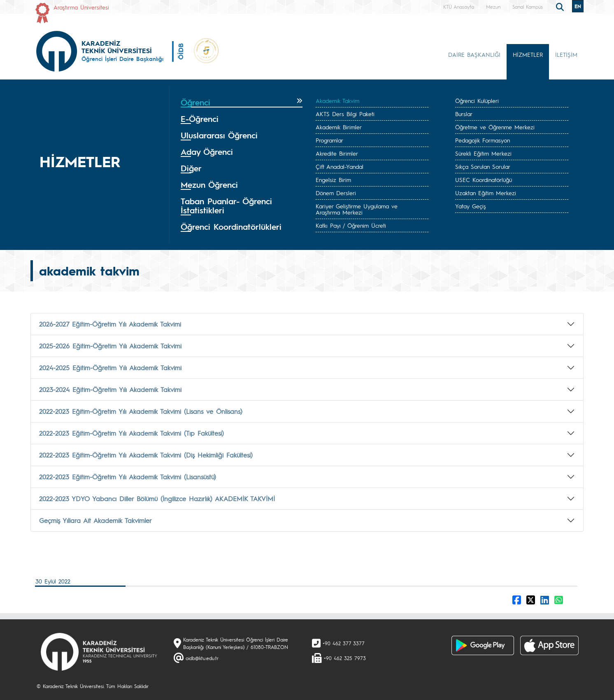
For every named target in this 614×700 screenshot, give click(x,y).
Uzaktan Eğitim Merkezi (486, 193)
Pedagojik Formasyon (483, 140)
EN (578, 6)
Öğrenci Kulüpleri (477, 100)
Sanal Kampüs (528, 7)
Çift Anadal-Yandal (340, 166)
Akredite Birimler (337, 153)
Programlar (329, 140)
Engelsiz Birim (333, 180)
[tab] (242, 103)
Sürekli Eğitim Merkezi (483, 153)
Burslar (464, 114)
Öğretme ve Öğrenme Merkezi (495, 127)
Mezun (493, 7)
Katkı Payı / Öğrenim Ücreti (351, 225)
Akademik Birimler (339, 127)
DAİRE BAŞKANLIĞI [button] (474, 54)
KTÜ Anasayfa (459, 7)
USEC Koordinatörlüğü (484, 180)
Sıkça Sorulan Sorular (483, 166)
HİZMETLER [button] (528, 54)
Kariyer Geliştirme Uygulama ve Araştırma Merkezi (357, 209)
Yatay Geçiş (471, 206)
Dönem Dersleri (336, 193)
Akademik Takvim (337, 100)
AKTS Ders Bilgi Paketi (345, 114)
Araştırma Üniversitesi (81, 7)
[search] (561, 6)
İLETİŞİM (566, 54)
